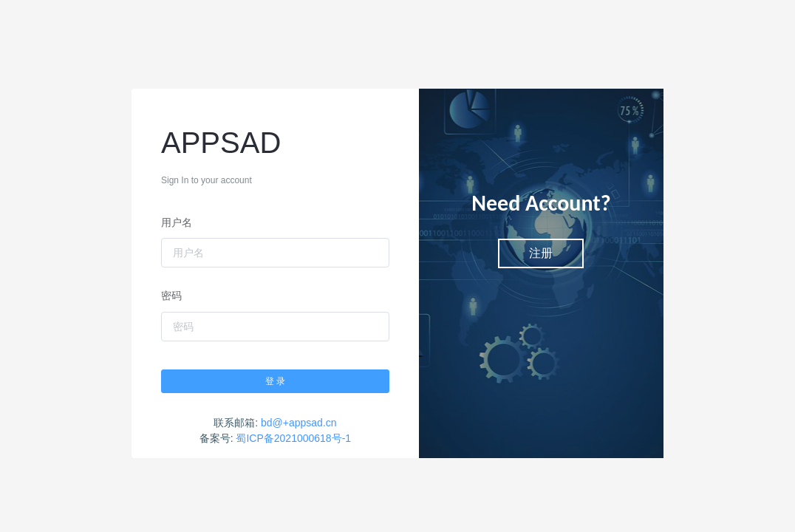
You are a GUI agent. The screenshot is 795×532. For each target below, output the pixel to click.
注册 (541, 253)
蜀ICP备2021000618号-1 (293, 438)
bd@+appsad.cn (299, 423)
